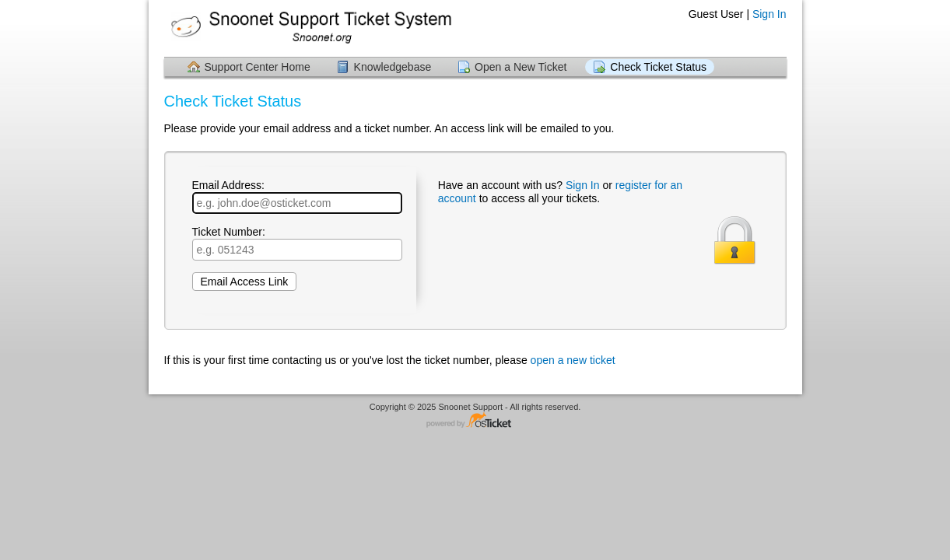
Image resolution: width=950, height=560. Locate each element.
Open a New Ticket (521, 67)
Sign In (769, 14)
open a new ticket (573, 360)
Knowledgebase (393, 67)
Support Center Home (258, 67)
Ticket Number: (297, 243)
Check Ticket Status (658, 67)
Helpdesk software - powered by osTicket (475, 421)
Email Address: (297, 196)
